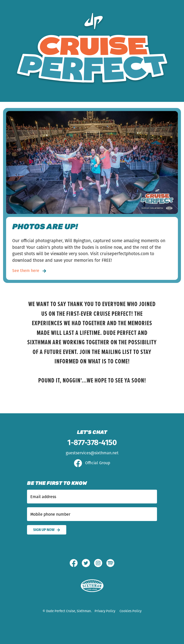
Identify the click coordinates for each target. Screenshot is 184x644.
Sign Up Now (47, 530)
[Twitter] (88, 563)
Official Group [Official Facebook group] (92, 463)
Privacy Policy (105, 611)
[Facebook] (76, 563)
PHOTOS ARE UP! (45, 227)
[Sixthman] (92, 586)
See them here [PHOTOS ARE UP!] (29, 271)
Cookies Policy (130, 611)
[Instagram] (100, 563)
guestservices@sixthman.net (92, 453)
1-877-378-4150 (92, 443)
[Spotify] (110, 563)
